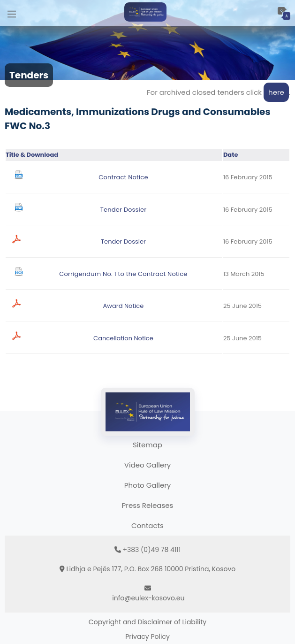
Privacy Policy (147, 636)
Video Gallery (147, 465)
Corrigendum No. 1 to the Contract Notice (123, 274)
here (276, 92)
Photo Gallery (147, 485)
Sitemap (147, 445)
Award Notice (124, 306)
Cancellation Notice (123, 338)
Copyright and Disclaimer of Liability (147, 622)
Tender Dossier (124, 210)
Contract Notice (123, 177)
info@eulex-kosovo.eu (148, 598)
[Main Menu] (12, 13)
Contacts (147, 525)
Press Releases (148, 505)
